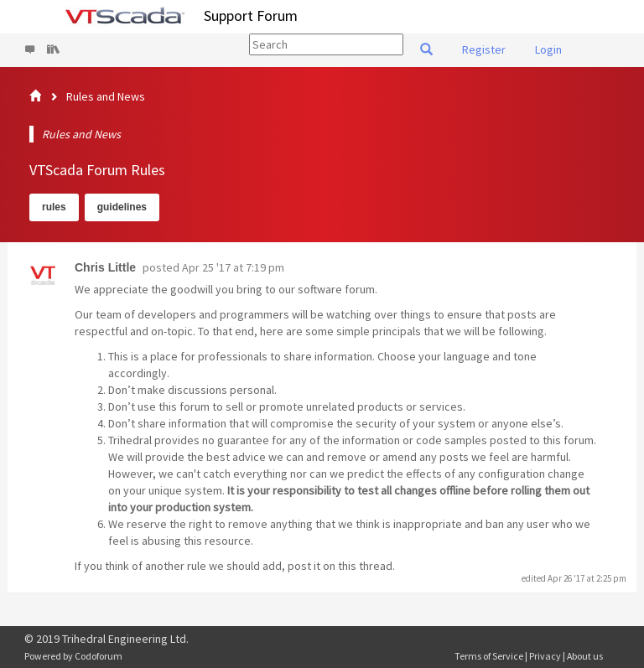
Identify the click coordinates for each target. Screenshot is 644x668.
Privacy (545, 656)
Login (548, 49)
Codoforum (99, 656)
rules (54, 207)
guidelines (122, 207)
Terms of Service (489, 656)
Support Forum (251, 16)
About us (585, 656)
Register (484, 49)
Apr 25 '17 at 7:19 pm (233, 267)
